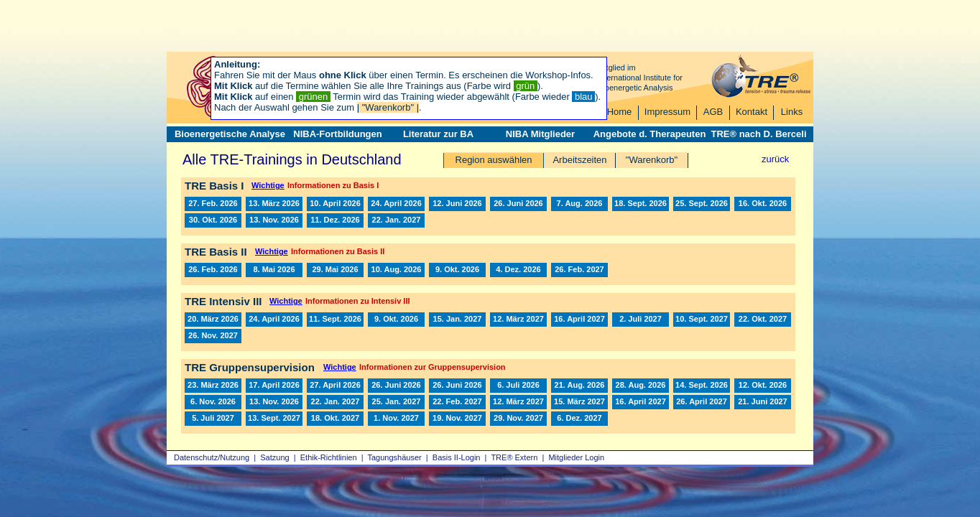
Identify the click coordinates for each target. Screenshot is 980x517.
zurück (775, 159)
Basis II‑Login (457, 457)
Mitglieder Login (576, 457)
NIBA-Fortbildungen (337, 134)
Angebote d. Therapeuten (650, 134)
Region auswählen (494, 160)
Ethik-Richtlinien (329, 457)
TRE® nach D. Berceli (758, 134)
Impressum (667, 112)
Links (792, 112)
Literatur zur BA (438, 134)
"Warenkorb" (652, 160)
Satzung (274, 457)
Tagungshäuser (395, 457)
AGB (713, 112)
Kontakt (752, 112)
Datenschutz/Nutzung (212, 457)
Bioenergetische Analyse (230, 134)
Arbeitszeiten (579, 160)
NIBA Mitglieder (540, 134)
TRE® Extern (514, 457)
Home (620, 112)
